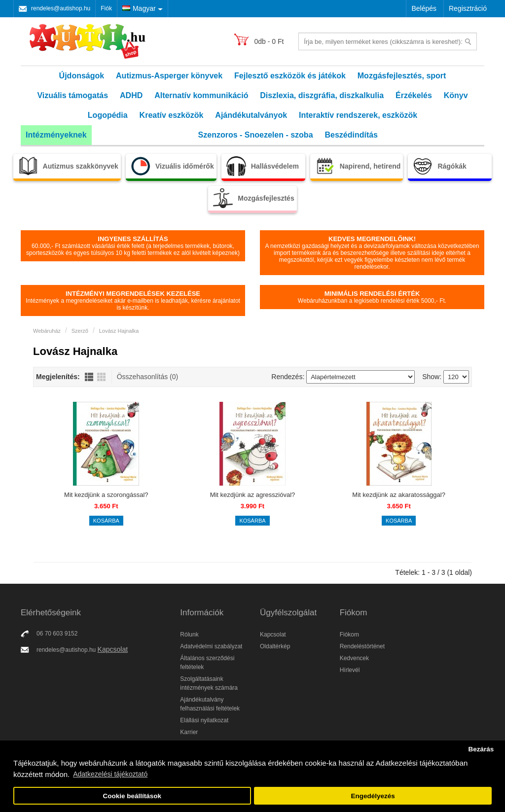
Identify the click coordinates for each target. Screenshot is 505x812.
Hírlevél (350, 670)
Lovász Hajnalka (119, 331)
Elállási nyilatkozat (204, 720)
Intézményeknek (56, 135)
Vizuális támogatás (72, 95)
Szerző (80, 331)
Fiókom (349, 635)
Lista (89, 377)
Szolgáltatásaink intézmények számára (209, 683)
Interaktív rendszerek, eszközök (358, 115)
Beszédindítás (351, 135)
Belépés (424, 8)
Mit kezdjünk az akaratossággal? (399, 495)
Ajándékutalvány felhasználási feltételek (210, 704)
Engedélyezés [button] (373, 796)
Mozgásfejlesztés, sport (402, 76)
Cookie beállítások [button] (132, 796)
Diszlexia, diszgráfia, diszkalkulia (322, 95)
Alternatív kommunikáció (201, 95)
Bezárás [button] (481, 749)
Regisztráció (468, 8)
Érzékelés (414, 95)
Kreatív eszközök (172, 115)
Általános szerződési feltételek (207, 663)
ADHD (131, 95)
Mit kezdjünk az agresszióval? (253, 495)
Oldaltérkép (275, 646)
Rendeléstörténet (362, 646)
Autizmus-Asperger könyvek (169, 76)
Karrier (189, 732)
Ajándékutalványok (251, 115)
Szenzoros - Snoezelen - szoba (256, 135)
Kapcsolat (113, 649)
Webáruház (47, 331)
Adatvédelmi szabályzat (211, 646)
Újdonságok (82, 76)
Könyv (456, 95)
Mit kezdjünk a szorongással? (106, 495)
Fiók (106, 8)
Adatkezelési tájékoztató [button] (110, 774)
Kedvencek (354, 658)
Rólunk (189, 635)
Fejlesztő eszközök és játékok (290, 76)
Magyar (139, 8)
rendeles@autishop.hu (61, 8)
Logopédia (108, 115)
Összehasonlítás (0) (148, 377)
